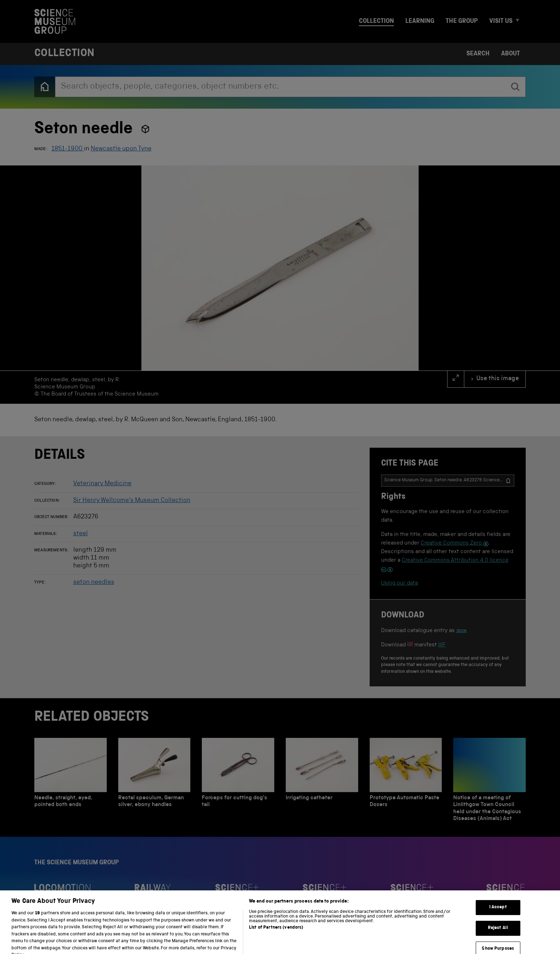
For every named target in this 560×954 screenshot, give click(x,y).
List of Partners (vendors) (276, 937)
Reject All (498, 937)
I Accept (498, 916)
